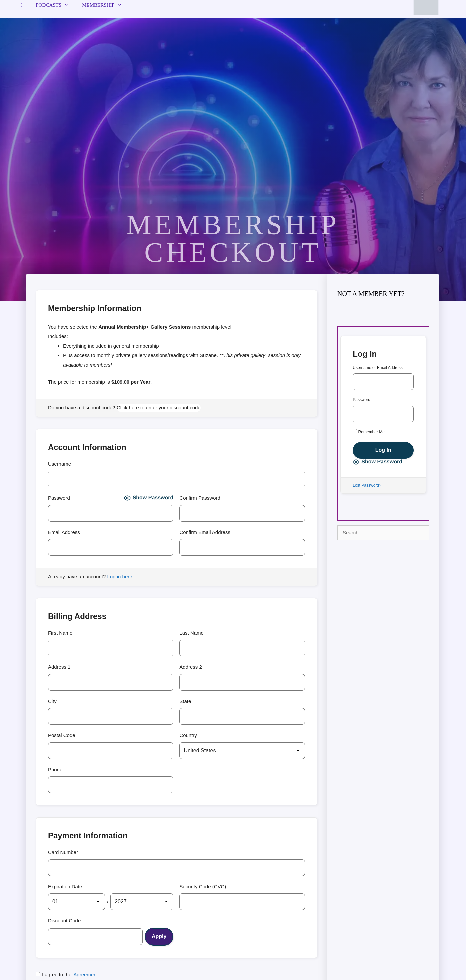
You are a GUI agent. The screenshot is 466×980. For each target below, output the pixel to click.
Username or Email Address (377, 368)
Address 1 (59, 667)
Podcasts (55, 5)
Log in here (120, 576)
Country (188, 735)
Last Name (191, 633)
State (185, 701)
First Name (60, 633)
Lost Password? (367, 485)
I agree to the (67, 975)
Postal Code (62, 735)
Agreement (85, 974)
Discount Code (64, 920)
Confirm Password (200, 498)
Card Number (63, 852)
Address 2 (191, 667)
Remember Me (369, 432)
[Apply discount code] (159, 937)
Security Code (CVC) (203, 886)
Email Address (64, 532)
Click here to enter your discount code (159, 407)
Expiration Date (65, 886)
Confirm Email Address (205, 532)
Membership (105, 5)
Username (59, 464)
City (52, 701)
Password (59, 498)
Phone (55, 769)
